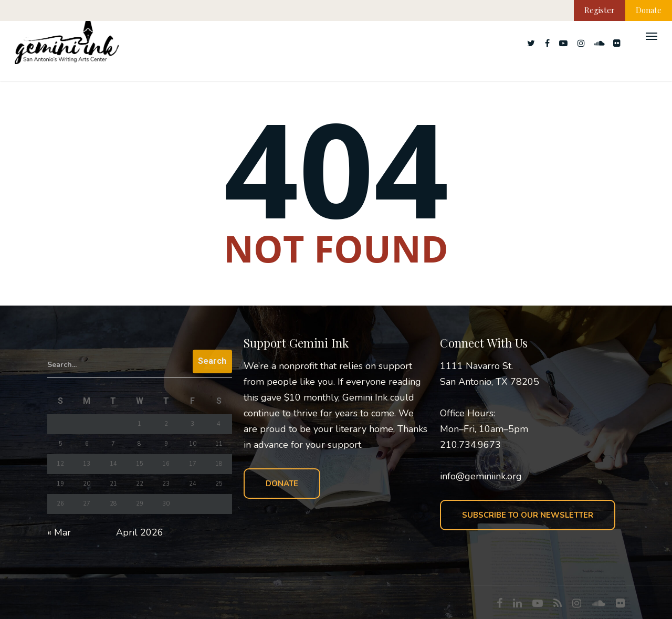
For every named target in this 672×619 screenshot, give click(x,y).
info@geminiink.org (481, 476)
